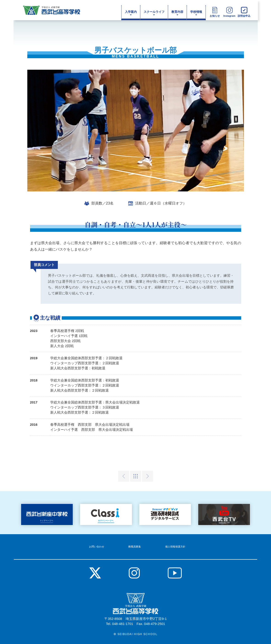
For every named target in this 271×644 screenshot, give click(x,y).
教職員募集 (134, 543)
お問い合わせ (102, 543)
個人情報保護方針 (169, 543)
